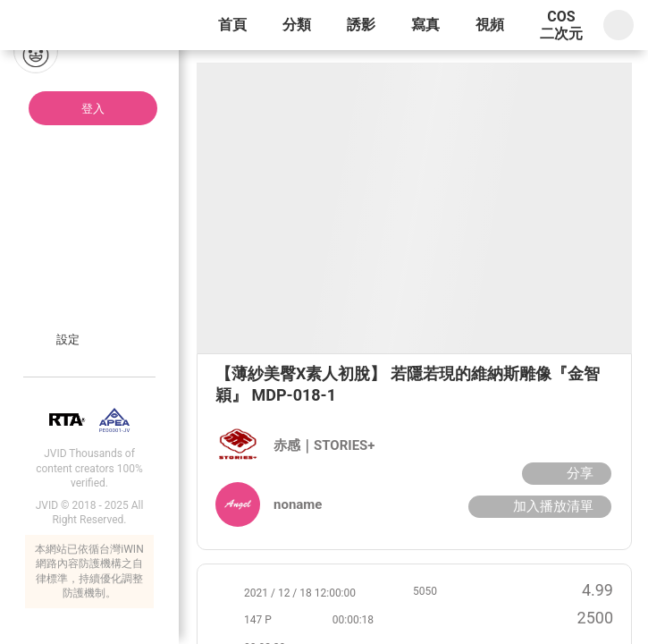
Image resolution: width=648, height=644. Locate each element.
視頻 (490, 25)
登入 (93, 109)
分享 (564, 473)
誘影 (361, 25)
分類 (297, 25)
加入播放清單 (538, 506)
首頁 (232, 25)
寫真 (425, 25)
